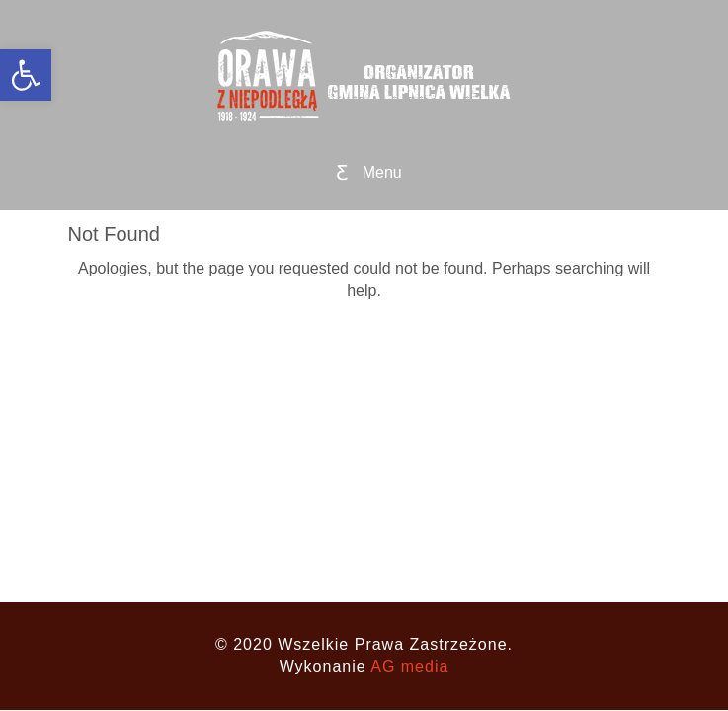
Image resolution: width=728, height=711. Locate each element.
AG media (409, 666)
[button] (26, 75)
